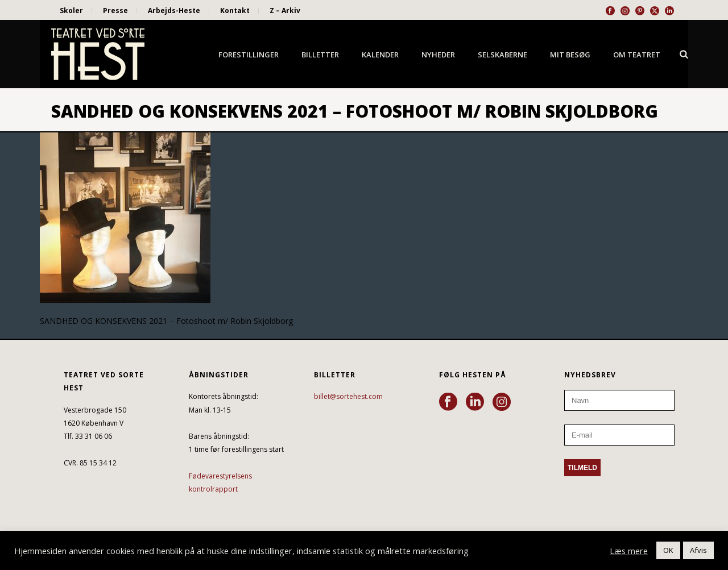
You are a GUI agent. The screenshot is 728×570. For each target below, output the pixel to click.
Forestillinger (249, 55)
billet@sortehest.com (348, 396)
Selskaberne (502, 55)
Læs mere (629, 551)
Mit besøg (570, 55)
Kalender (380, 55)
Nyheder (438, 55)
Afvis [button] (698, 550)
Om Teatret (637, 55)
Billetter (320, 55)
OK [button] (668, 550)
